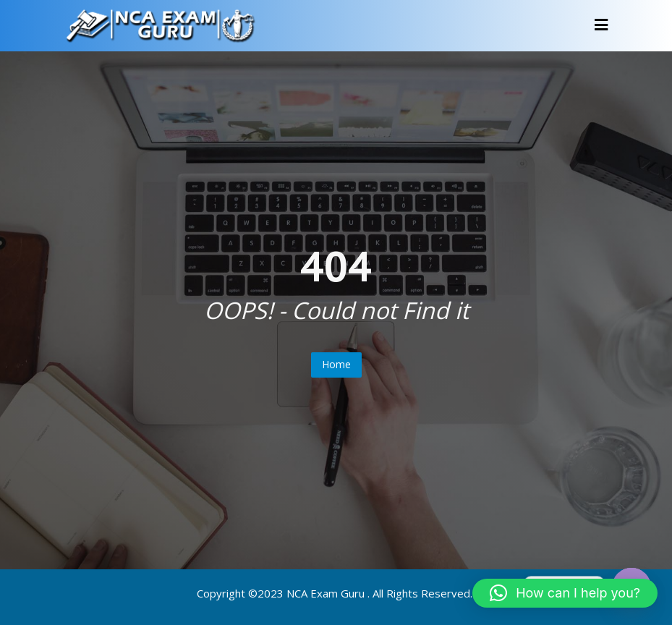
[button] (565, 593)
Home (336, 364)
